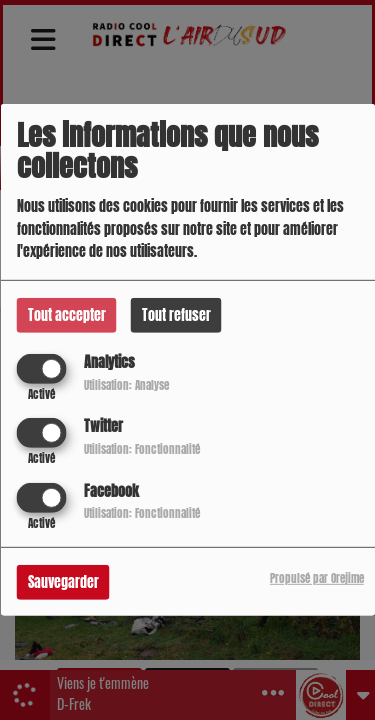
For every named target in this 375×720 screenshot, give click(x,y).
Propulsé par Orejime (317, 577)
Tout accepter (67, 315)
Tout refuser (176, 315)
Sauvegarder (63, 581)
